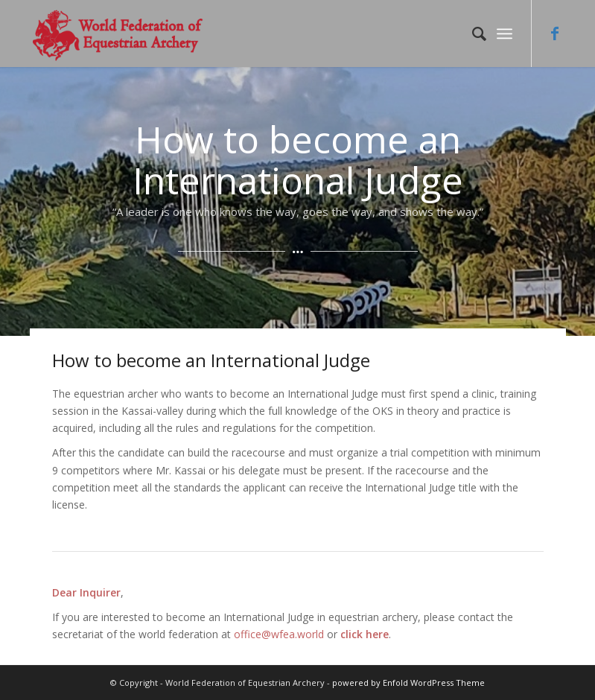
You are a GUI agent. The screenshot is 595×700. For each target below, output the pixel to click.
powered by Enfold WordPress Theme (408, 682)
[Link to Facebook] (555, 34)
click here (365, 634)
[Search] (472, 34)
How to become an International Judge (211, 360)
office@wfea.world (279, 634)
